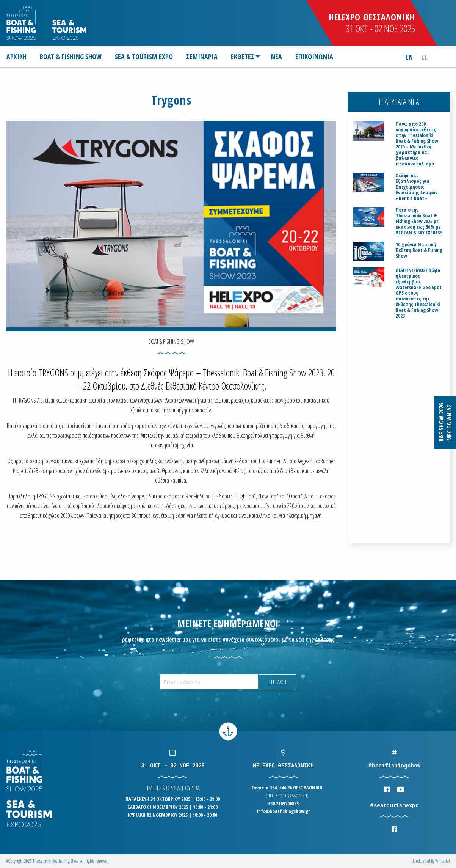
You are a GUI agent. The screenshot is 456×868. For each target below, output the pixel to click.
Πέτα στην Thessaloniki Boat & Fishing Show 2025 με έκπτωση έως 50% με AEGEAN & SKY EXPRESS (419, 221)
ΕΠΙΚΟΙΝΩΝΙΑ (314, 57)
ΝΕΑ (277, 57)
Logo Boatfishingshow (22, 23)
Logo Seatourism (69, 30)
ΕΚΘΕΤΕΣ (243, 57)
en (409, 57)
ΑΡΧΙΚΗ (16, 57)
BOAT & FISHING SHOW (71, 57)
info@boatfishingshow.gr (284, 811)
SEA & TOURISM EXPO (144, 57)
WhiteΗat (443, 861)
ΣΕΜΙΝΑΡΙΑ (202, 57)
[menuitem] (20, 57)
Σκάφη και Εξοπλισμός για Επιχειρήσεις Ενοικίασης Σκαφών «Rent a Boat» (417, 187)
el (424, 57)
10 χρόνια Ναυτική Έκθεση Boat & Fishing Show (419, 250)
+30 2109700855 (283, 804)
